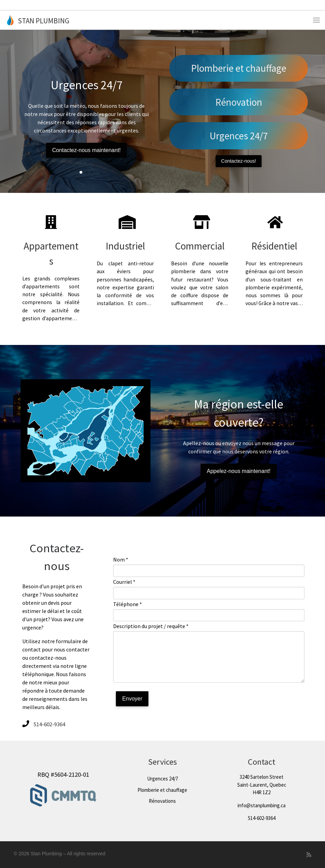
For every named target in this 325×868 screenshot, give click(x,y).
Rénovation (239, 102)
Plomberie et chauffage (239, 68)
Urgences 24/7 (239, 136)
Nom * (121, 559)
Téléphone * (128, 604)
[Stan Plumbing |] (10, 20)
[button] (81, 172)
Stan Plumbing (46, 854)
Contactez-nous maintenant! (86, 150)
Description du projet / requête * (151, 626)
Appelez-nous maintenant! (239, 471)
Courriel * (124, 582)
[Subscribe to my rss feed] (309, 855)
